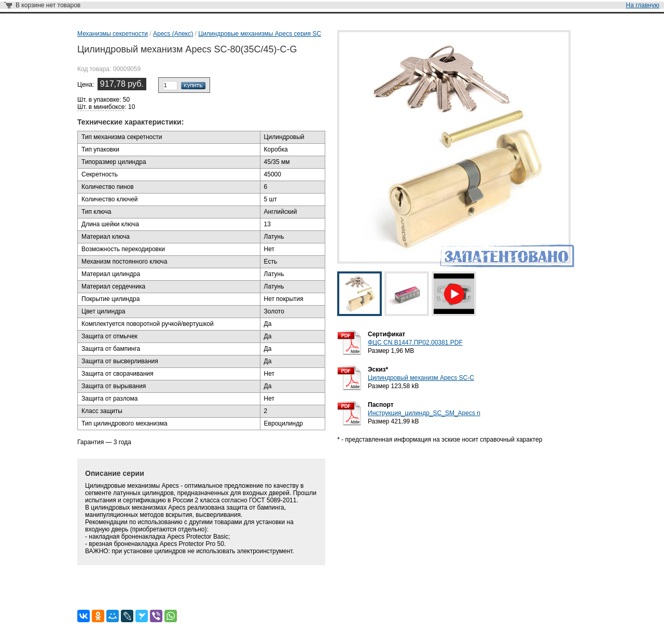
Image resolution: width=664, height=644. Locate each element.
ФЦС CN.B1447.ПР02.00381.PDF (415, 342)
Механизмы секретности (113, 34)
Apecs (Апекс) (173, 34)
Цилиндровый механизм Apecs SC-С (421, 378)
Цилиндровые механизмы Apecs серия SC (260, 34)
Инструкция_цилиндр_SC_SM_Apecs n (424, 413)
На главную (643, 5)
